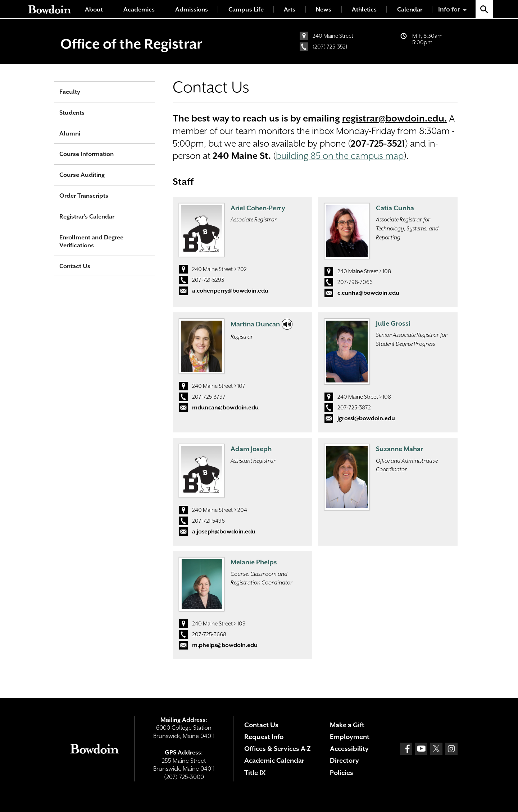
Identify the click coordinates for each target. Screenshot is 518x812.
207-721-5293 (208, 280)
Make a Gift (347, 725)
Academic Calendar (274, 760)
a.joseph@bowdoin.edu (224, 532)
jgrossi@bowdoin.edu (366, 418)
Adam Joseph (251, 449)
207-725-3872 (354, 408)
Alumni (70, 134)
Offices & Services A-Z (278, 749)
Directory (344, 760)
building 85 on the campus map (340, 156)
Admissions (192, 10)
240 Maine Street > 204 (220, 510)
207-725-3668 (209, 634)
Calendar (410, 10)
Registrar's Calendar (87, 217)
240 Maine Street (333, 36)
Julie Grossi (393, 323)
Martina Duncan (255, 324)
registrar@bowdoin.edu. (394, 118)
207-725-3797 (209, 397)
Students (72, 113)
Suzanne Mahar (399, 449)
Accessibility (349, 749)
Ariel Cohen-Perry (258, 208)
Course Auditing (82, 175)
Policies (342, 773)
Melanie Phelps (254, 562)
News (324, 10)
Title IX (255, 773)
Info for (449, 9)
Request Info (264, 737)
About (94, 10)
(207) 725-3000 (184, 777)
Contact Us (75, 266)
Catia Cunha (395, 208)
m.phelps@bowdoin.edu (225, 645)
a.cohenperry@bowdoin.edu (230, 291)
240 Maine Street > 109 (219, 624)
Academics (139, 10)
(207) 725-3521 (330, 47)
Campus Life (246, 10)
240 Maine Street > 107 (219, 386)
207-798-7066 (355, 282)
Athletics (364, 10)
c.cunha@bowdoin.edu (368, 293)
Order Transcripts (84, 196)
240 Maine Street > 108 (364, 271)
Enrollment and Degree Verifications (91, 242)
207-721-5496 (208, 521)
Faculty (70, 92)
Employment (350, 737)
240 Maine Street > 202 (219, 269)
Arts (290, 10)
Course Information (87, 154)
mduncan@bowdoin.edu (225, 408)
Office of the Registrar (131, 44)
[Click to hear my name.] (287, 324)
